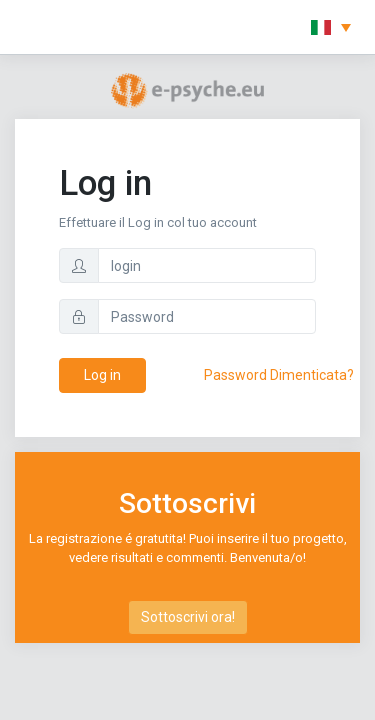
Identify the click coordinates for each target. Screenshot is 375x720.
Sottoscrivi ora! (188, 617)
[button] (331, 27)
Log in (102, 375)
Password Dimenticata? (279, 375)
